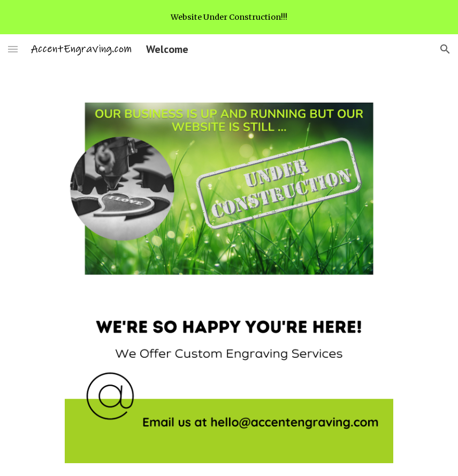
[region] (229, 17)
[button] (13, 49)
